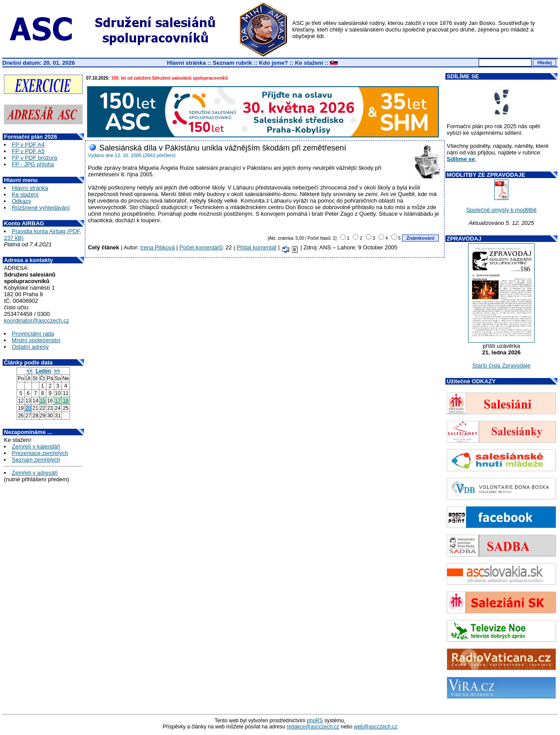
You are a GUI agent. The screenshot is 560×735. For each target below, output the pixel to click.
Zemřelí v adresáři (35, 473)
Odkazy (21, 201)
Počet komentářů (201, 247)
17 (58, 401)
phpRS (315, 721)
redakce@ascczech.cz (313, 727)
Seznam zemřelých (36, 460)
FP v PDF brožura (35, 158)
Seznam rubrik (232, 63)
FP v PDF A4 (28, 145)
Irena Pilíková (158, 247)
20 (28, 408)
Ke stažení (309, 63)
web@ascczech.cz (376, 727)
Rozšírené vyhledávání (41, 208)
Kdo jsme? (273, 63)
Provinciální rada (33, 334)
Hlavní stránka (187, 63)
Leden (43, 371)
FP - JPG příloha (33, 164)
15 (43, 401)
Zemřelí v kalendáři (36, 446)
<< (30, 371)
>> (57, 371)
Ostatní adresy (30, 347)
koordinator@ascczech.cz (37, 320)
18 (65, 401)
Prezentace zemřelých (40, 453)
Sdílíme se (461, 159)
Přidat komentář (257, 247)
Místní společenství (36, 340)
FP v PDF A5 (28, 151)
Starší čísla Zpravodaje (502, 366)
